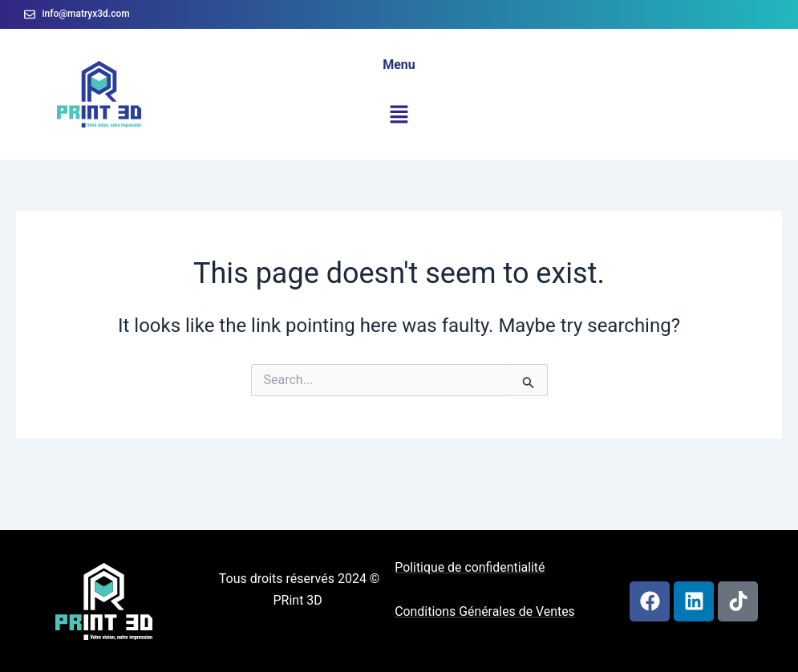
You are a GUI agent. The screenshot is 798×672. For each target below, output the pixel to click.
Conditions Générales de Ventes (485, 611)
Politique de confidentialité (470, 567)
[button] (399, 115)
